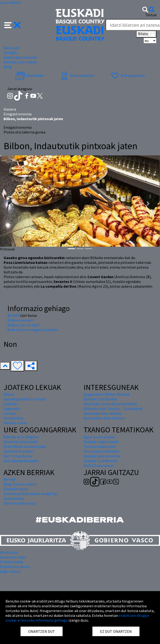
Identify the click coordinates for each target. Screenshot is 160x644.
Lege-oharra (10, 571)
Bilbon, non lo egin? (24, 325)
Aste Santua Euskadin (21, 461)
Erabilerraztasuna (15, 567)
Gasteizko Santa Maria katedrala (110, 404)
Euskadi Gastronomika (102, 456)
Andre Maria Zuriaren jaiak (25, 446)
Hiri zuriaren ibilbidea (101, 451)
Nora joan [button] (12, 48)
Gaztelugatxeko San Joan (24, 399)
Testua (151, 15)
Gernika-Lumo (15, 423)
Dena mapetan (77, 75)
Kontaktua (9, 552)
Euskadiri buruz (16, 489)
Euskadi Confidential (100, 461)
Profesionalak (12, 562)
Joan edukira (10, 2)
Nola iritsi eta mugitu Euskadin (33, 330)
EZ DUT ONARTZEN (116, 631)
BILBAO (14, 315)
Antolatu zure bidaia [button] (20, 62)
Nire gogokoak (127, 75)
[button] (13, 25)
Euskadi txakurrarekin (101, 442)
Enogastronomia (18, 114)
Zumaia (10, 413)
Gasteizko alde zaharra (102, 413)
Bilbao (9, 394)
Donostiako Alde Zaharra (104, 418)
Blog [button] (8, 67)
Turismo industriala (100, 446)
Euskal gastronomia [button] (20, 57)
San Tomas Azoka (18, 456)
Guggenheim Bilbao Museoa (106, 394)
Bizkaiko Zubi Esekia (100, 399)
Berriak (10, 479)
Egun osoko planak (99, 437)
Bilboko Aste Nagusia (21, 437)
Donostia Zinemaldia (21, 442)
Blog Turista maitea (20, 484)
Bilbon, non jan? (21, 320)
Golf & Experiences (99, 465)
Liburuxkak (29, 75)
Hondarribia (13, 418)
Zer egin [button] (10, 52)
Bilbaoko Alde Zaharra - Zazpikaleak (113, 409)
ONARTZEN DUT (42, 631)
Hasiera (10, 109)
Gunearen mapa (13, 557)
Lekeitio (10, 404)
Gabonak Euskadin (19, 451)
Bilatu (146, 34)
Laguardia (12, 409)
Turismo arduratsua (20, 503)
